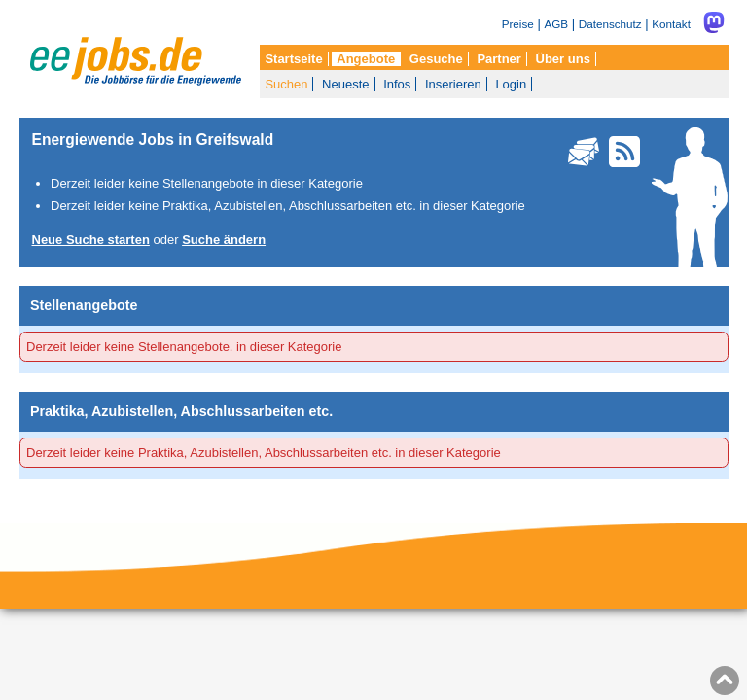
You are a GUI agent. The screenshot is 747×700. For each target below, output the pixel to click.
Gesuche (436, 59)
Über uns (563, 59)
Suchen (286, 84)
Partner (499, 59)
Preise (518, 24)
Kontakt (671, 24)
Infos (397, 84)
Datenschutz (610, 24)
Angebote (366, 59)
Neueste (345, 84)
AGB (556, 24)
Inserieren (453, 84)
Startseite (293, 59)
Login (511, 84)
